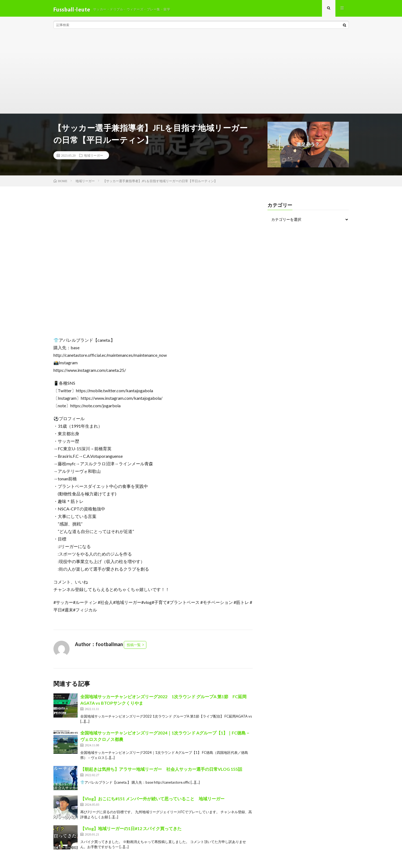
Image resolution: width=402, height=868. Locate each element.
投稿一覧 (134, 647)
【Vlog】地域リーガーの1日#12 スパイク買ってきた (131, 831)
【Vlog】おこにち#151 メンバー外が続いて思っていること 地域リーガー (152, 801)
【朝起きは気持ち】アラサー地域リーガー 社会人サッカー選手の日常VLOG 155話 (161, 771)
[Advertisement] (201, 75)
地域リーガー (93, 157)
